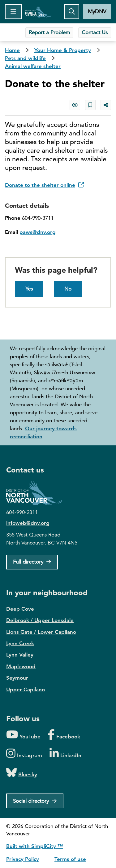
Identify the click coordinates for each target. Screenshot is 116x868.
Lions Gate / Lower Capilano (41, 632)
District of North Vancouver (37, 493)
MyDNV (97, 11)
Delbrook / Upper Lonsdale (40, 620)
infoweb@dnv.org (28, 523)
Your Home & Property (63, 50)
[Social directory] (35, 801)
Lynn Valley (20, 655)
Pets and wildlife (25, 58)
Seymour (17, 678)
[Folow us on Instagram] (24, 754)
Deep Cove (20, 609)
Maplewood (21, 666)
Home (39, 12)
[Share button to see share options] (106, 105)
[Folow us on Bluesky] (22, 773)
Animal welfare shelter (33, 66)
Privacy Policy (23, 859)
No (68, 289)
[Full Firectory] (32, 562)
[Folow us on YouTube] (23, 735)
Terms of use (70, 859)
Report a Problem (49, 32)
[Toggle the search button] (72, 12)
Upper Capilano (26, 689)
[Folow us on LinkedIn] (65, 754)
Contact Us (95, 32)
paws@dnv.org (38, 232)
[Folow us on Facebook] (64, 735)
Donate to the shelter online (44, 185)
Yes (29, 289)
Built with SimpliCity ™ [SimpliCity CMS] (34, 846)
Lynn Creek (20, 643)
